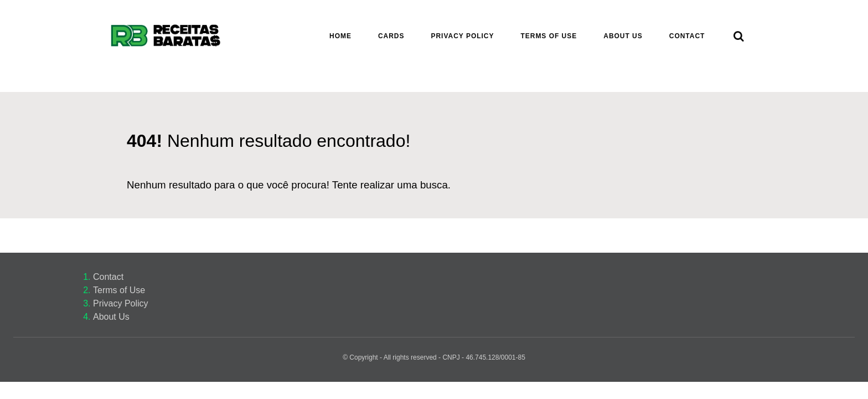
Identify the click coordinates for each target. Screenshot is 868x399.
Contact (108, 277)
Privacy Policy (121, 303)
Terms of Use (119, 290)
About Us (111, 317)
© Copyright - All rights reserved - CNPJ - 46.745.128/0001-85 (434, 357)
